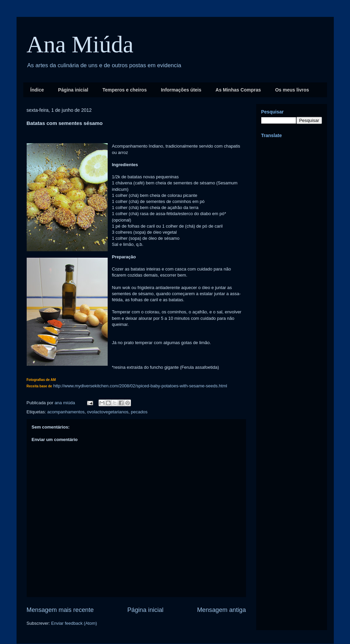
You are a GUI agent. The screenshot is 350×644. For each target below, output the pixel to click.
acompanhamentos (66, 412)
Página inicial (73, 90)
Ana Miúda (80, 44)
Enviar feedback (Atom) (74, 623)
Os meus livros (292, 90)
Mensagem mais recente (60, 610)
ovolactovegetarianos (108, 412)
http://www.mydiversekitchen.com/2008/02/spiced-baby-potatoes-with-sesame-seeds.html (140, 386)
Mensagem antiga (222, 610)
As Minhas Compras (238, 90)
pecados (139, 412)
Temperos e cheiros (124, 90)
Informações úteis (181, 90)
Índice (37, 90)
